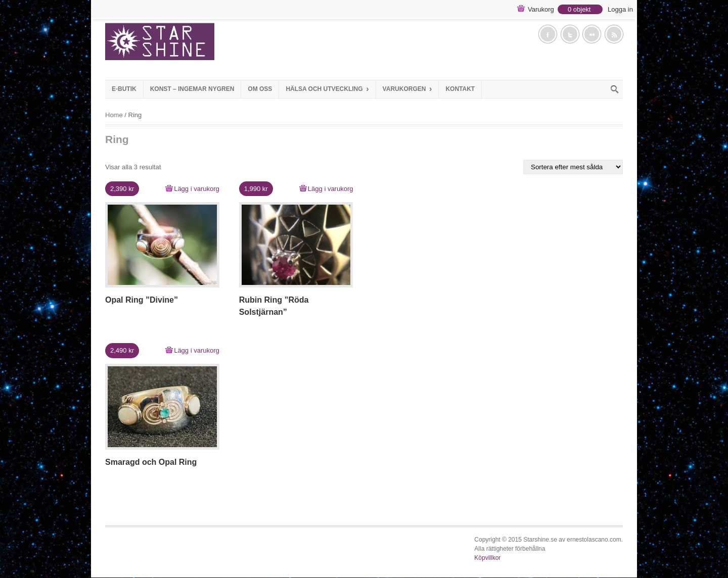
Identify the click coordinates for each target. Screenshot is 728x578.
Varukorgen (407, 89)
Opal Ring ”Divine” (142, 300)
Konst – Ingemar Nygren (192, 89)
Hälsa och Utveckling (327, 89)
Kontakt (460, 89)
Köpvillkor (487, 558)
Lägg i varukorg (197, 189)
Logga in (620, 9)
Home (114, 115)
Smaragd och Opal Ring (151, 462)
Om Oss (260, 89)
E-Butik (124, 89)
